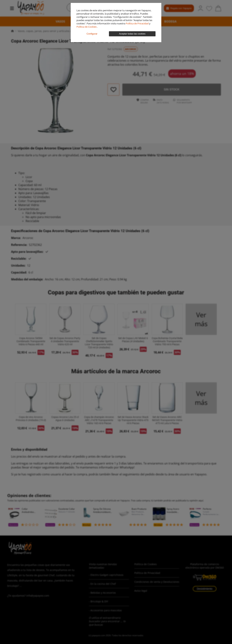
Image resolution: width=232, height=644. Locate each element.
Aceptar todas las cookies (132, 34)
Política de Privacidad (137, 23)
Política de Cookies (87, 27)
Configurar (92, 34)
